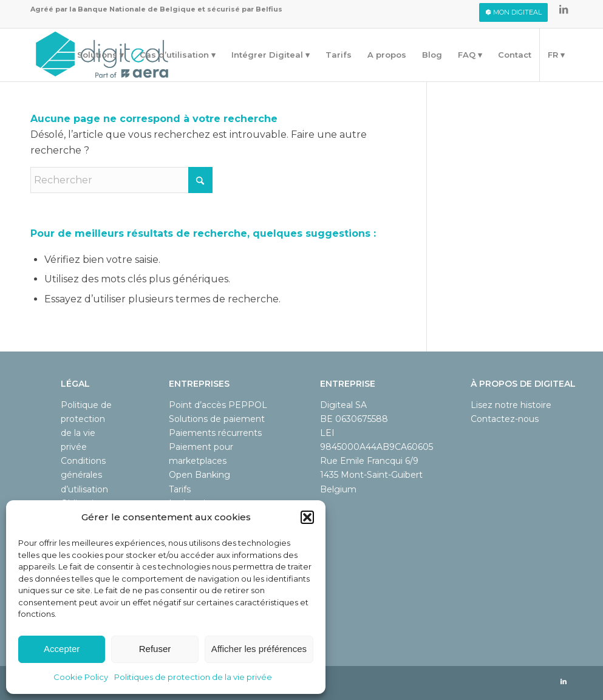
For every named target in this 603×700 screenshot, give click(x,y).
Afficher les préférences (259, 649)
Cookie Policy (81, 677)
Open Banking (199, 475)
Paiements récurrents (215, 433)
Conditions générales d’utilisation (84, 475)
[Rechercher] (121, 180)
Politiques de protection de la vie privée (193, 677)
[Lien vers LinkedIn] (564, 9)
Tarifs (180, 489)
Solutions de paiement (217, 419)
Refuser (155, 649)
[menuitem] (513, 12)
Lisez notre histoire (511, 405)
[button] (307, 517)
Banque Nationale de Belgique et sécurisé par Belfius (180, 9)
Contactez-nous (505, 419)
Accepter (62, 649)
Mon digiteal (513, 12)
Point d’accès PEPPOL (218, 405)
